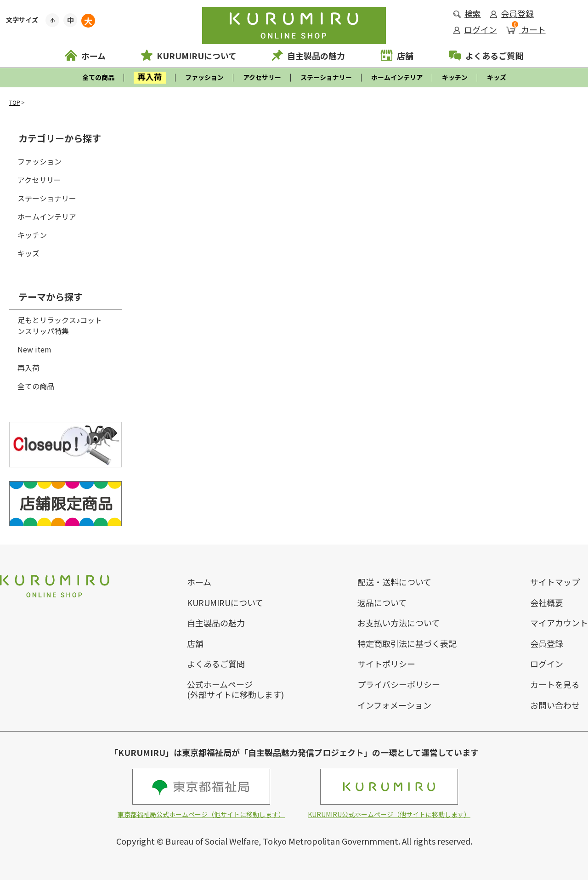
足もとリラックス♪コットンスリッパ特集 (60, 325)
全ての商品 (98, 77)
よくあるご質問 (486, 56)
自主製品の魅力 (308, 56)
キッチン (455, 77)
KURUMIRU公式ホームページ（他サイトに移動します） (389, 794)
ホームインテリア (397, 77)
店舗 (397, 56)
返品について (382, 602)
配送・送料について (394, 582)
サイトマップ (555, 582)
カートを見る (555, 684)
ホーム (85, 56)
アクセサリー (262, 77)
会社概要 (547, 602)
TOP (15, 102)
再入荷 (28, 368)
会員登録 (512, 13)
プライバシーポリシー (399, 684)
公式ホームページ (220, 684)
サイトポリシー (386, 664)
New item (34, 349)
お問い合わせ (555, 705)
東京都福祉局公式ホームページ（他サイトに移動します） (201, 794)
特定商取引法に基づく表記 (407, 643)
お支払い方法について (399, 623)
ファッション (204, 77)
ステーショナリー (326, 77)
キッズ (497, 77)
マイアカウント (559, 623)
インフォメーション (394, 705)
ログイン (475, 29)
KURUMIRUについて (189, 56)
